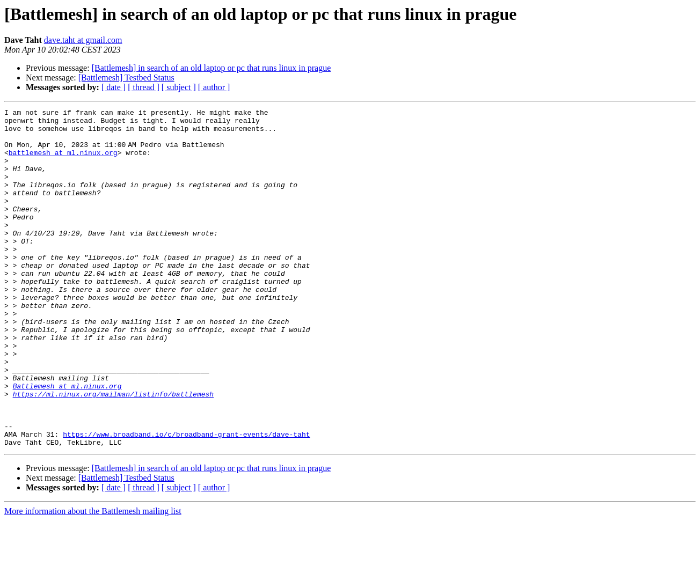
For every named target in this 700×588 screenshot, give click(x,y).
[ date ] (114, 87)
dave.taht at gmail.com (83, 40)
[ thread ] (144, 87)
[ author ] (214, 87)
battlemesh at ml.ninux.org (63, 162)
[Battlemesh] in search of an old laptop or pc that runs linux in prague (212, 68)
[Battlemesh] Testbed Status (126, 78)
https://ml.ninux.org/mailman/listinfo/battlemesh (113, 452)
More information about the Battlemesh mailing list (93, 579)
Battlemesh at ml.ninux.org (67, 442)
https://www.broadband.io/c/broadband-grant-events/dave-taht (186, 500)
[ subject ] (179, 87)
